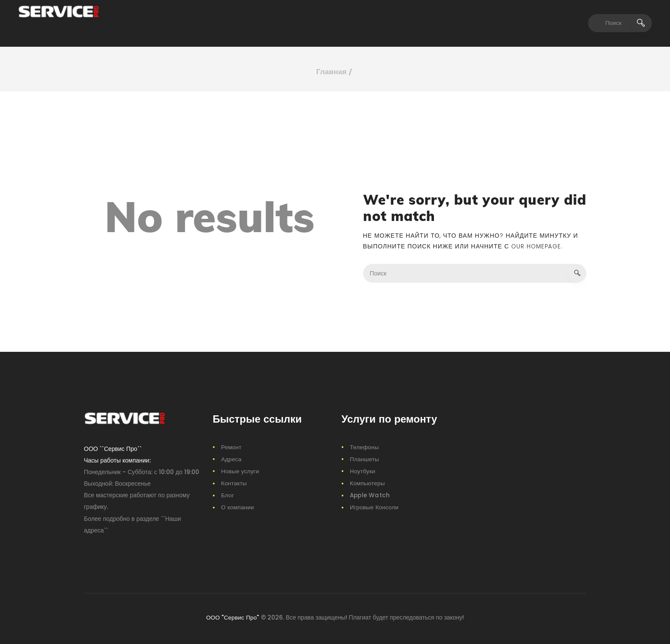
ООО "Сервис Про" (233, 617)
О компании (237, 507)
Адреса (231, 459)
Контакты (234, 483)
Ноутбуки (362, 471)
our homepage (537, 246)
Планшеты (364, 459)
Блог (227, 495)
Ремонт (231, 447)
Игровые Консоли (374, 507)
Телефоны (364, 447)
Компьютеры (367, 483)
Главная (332, 72)
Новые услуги (240, 471)
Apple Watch (370, 495)
